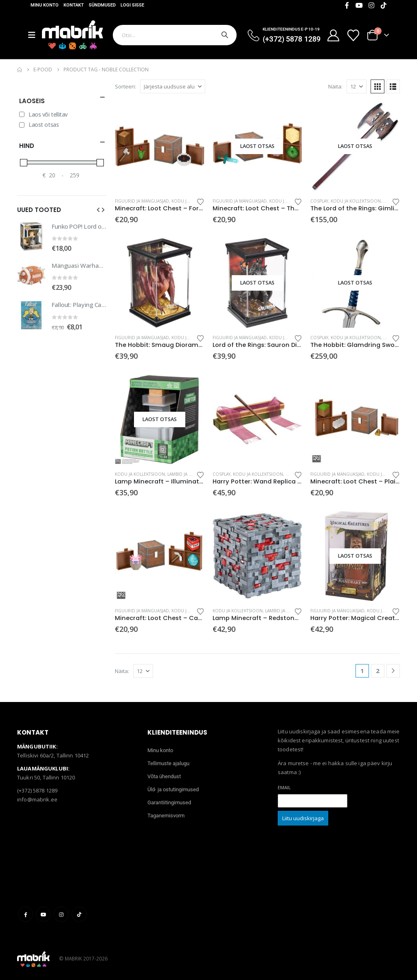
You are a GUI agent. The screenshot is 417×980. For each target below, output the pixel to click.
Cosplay (319, 201)
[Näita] (357, 86)
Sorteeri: (125, 86)
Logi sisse (132, 5)
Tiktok (79, 914)
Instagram (61, 914)
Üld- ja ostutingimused (173, 789)
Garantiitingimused (169, 802)
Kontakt (74, 5)
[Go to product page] (160, 146)
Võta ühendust (164, 776)
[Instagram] (371, 5)
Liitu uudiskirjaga (303, 818)
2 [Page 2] (378, 671)
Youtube (43, 914)
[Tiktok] (384, 5)
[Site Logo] (72, 35)
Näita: (335, 86)
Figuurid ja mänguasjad (142, 201)
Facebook (25, 914)
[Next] (393, 671)
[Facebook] (347, 5)
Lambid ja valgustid (189, 474)
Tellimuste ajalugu (168, 763)
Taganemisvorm (166, 816)
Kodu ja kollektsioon (356, 201)
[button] (377, 86)
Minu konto (45, 5)
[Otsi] (224, 35)
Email (284, 787)
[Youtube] (359, 5)
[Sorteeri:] (173, 86)
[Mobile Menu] (35, 35)
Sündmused (102, 5)
